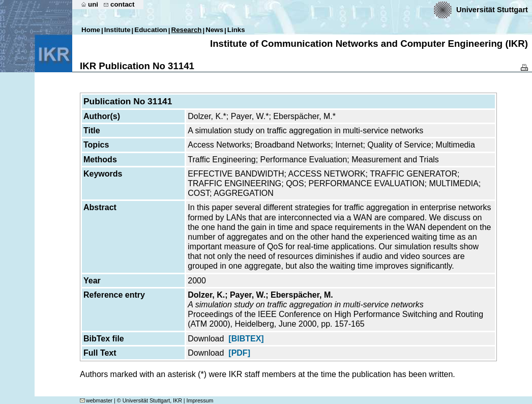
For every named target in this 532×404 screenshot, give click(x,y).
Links (236, 30)
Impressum (200, 400)
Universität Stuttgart (492, 10)
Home (91, 30)
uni (93, 4)
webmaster (96, 400)
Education (151, 30)
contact (122, 4)
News (214, 30)
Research (187, 30)
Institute (117, 30)
